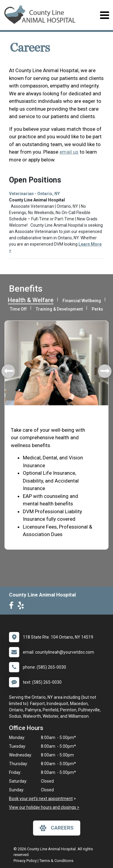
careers (57, 828)
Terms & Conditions (56, 861)
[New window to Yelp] (22, 607)
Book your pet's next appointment (41, 799)
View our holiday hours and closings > (44, 807)
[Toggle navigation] (104, 15)
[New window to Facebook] (13, 607)
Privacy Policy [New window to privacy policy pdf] (25, 861)
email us (69, 152)
